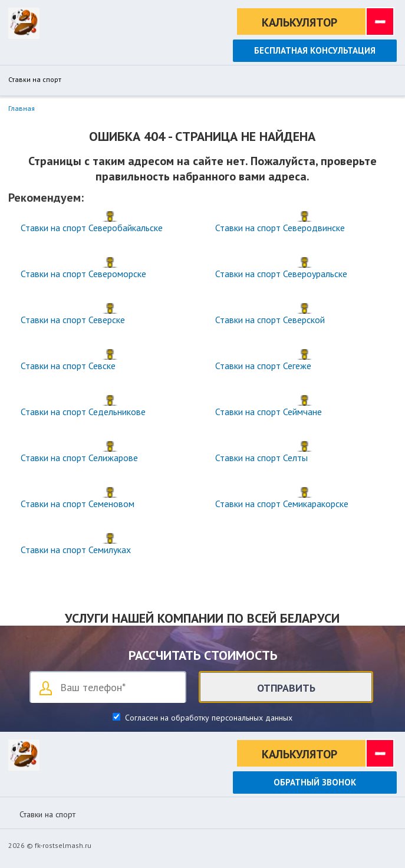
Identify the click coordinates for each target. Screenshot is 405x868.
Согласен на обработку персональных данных (208, 718)
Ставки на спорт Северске (73, 320)
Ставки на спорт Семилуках (76, 550)
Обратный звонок (315, 782)
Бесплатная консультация (315, 50)
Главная (22, 108)
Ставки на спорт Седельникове (83, 412)
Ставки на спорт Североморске (83, 274)
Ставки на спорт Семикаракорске (282, 504)
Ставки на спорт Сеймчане (269, 412)
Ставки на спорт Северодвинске (280, 228)
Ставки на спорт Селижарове (79, 458)
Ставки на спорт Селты (261, 458)
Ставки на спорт (35, 80)
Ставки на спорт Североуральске (281, 274)
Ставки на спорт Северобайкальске (92, 228)
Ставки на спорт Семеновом (78, 504)
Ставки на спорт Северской (270, 320)
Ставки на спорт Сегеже (263, 366)
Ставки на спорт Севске (68, 366)
